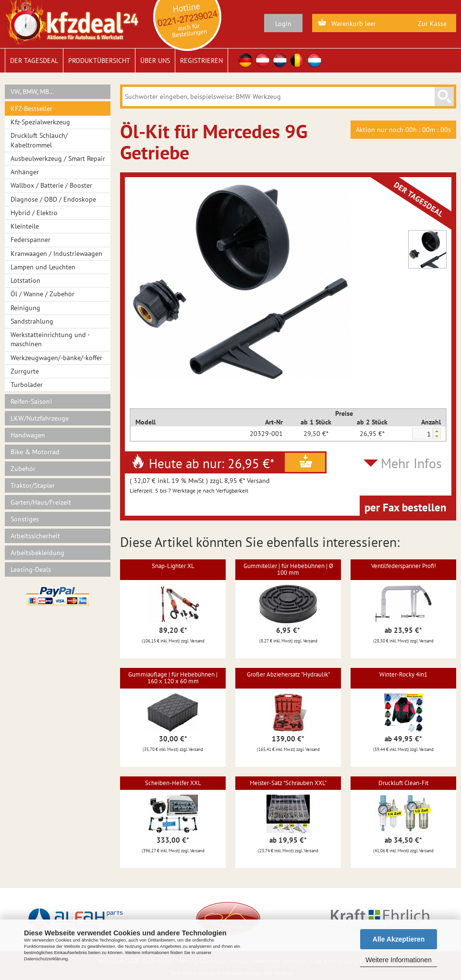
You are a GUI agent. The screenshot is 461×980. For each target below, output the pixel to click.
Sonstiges (25, 519)
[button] (437, 431)
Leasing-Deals (31, 569)
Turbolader (27, 385)
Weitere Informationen (398, 960)
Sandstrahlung (32, 321)
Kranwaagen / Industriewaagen (56, 254)
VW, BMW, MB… (32, 92)
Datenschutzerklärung (46, 959)
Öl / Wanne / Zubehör (42, 294)
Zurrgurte (25, 371)
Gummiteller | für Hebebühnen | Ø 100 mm (288, 569)
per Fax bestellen (406, 507)
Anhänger (25, 172)
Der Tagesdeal (34, 60)
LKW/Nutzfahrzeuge (40, 418)
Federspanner (30, 240)
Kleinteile (25, 226)
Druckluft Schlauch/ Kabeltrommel (39, 140)
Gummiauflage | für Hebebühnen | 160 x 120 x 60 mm (173, 678)
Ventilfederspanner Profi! (404, 566)
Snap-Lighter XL (173, 566)
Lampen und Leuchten (43, 267)
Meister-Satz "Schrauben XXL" (288, 783)
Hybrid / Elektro (34, 213)
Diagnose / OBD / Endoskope (53, 199)
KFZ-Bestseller (31, 109)
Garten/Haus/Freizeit (41, 502)
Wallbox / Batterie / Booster (51, 185)
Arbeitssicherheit (35, 536)
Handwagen (28, 435)
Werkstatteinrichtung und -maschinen (50, 339)
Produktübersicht (99, 60)
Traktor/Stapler (33, 485)
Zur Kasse (432, 24)
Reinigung (25, 308)
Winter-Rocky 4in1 (403, 674)
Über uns (155, 60)
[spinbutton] (422, 434)
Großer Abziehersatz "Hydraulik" (288, 674)
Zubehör (23, 469)
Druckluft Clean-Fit (403, 783)
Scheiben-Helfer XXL (173, 783)
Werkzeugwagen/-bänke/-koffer (56, 358)
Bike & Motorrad (35, 452)
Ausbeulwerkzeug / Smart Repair (58, 158)
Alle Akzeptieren (399, 939)
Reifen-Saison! (31, 401)
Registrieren (201, 60)
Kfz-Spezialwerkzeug (40, 122)
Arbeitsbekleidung (37, 553)
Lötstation (25, 280)
